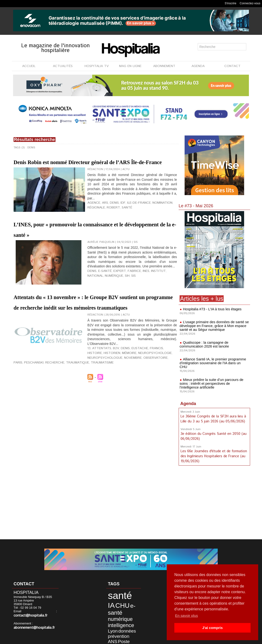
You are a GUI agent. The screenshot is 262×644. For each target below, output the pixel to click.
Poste (118, 618)
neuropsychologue (29, 392)
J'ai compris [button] (212, 628)
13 (89, 384)
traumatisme (160, 392)
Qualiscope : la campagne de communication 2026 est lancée (203, 344)
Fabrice (127, 301)
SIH (107, 304)
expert (115, 301)
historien (95, 388)
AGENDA (198, 66)
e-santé (103, 301)
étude (121, 625)
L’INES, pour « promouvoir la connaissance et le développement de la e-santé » (93, 244)
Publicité (141, 639)
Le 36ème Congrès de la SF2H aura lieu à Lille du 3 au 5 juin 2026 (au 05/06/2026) (213, 415)
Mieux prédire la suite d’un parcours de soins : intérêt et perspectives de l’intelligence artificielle (214, 380)
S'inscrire (230, 3)
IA (127, 595)
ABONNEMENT (164, 66)
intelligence (116, 610)
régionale (95, 221)
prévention (128, 614)
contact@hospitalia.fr (39, 612)
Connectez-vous (250, 3)
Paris (88, 392)
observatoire (72, 392)
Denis (111, 217)
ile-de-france (132, 217)
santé (121, 221)
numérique (95, 304)
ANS (110, 618)
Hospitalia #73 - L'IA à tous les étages (211, 309)
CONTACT (232, 66)
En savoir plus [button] (187, 615)
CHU (112, 601)
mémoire (110, 388)
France (129, 625)
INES (137, 301)
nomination (151, 217)
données (113, 614)
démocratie (124, 622)
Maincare (130, 628)
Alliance (111, 622)
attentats (99, 384)
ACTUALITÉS (63, 66)
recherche (120, 392)
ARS (103, 217)
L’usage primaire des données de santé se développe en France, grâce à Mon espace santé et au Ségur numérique (213, 326)
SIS (113, 304)
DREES (111, 625)
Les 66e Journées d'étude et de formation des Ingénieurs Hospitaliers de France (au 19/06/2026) (213, 451)
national (161, 301)
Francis (144, 384)
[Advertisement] (214, 501)
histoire (158, 384)
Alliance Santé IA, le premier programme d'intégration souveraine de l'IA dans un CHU (213, 361)
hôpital (127, 618)
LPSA (120, 628)
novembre (53, 392)
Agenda (188, 400)
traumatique (139, 392)
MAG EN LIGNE (130, 66)
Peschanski (102, 392)
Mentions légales (116, 639)
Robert (110, 221)
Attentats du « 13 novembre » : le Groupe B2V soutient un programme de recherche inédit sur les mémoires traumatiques (94, 328)
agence (93, 217)
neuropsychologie (132, 388)
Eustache (130, 384)
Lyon (130, 610)
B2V (110, 384)
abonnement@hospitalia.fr (32, 623)
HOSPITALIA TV (97, 66)
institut (148, 301)
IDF (118, 217)
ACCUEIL (29, 66)
